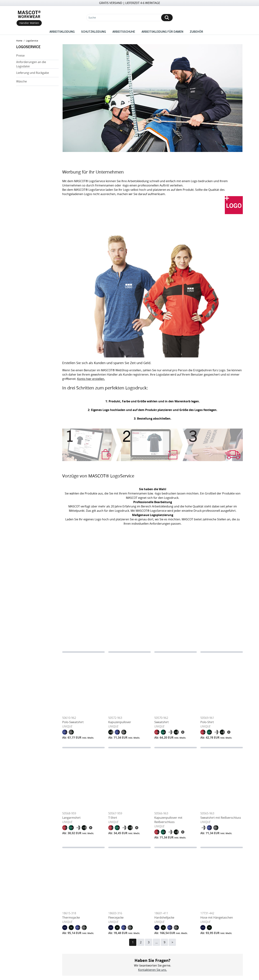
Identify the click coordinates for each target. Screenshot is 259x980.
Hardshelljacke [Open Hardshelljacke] (164, 917)
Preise (20, 56)
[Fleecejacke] (129, 878)
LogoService (32, 41)
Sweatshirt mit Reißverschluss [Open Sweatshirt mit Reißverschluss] (221, 818)
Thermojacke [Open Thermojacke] (71, 917)
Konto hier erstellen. (91, 379)
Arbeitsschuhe (124, 31)
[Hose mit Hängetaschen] (222, 878)
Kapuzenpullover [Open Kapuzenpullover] (120, 722)
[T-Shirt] (129, 778)
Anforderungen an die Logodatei (31, 64)
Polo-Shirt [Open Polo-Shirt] (207, 722)
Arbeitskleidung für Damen (162, 31)
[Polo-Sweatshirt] (83, 683)
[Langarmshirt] (83, 778)
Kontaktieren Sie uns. (153, 970)
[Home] (29, 14)
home (19, 41)
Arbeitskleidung (62, 31)
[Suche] (129, 18)
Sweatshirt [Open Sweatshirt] (162, 722)
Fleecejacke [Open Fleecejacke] (116, 917)
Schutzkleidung (94, 31)
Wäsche (21, 81)
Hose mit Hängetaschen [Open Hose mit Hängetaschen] (217, 917)
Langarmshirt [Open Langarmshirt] (71, 818)
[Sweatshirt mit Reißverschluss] (222, 778)
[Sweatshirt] (176, 683)
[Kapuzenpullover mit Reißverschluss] (176, 778)
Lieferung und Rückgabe (33, 73)
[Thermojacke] (83, 878)
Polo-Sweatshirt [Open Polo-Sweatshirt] (73, 722)
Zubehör (196, 31)
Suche (92, 18)
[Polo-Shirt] (222, 683)
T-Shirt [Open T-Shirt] (113, 818)
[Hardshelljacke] (176, 878)
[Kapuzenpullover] (129, 683)
